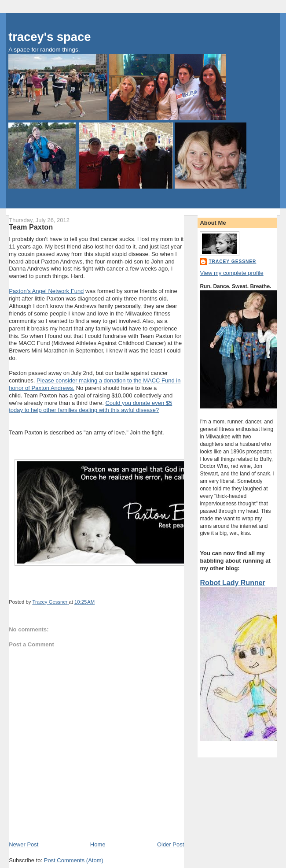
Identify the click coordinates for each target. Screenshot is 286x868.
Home (98, 844)
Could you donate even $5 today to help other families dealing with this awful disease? (90, 407)
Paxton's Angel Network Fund (46, 291)
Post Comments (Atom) (74, 860)
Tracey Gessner (232, 262)
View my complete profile (231, 273)
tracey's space (49, 37)
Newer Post (24, 844)
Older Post (170, 844)
